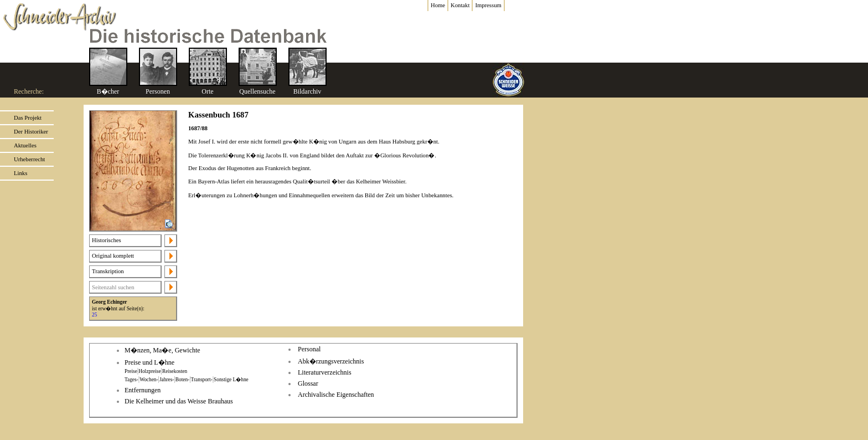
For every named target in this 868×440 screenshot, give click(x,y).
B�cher (108, 91)
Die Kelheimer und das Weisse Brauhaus (179, 401)
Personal (309, 349)
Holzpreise (149, 371)
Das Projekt (28, 118)
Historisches (107, 240)
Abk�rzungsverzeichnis (331, 361)
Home (438, 5)
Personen (158, 91)
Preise (131, 371)
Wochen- (149, 380)
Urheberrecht (29, 159)
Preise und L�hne (149, 362)
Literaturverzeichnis (325, 372)
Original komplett (113, 256)
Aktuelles (25, 145)
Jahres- (167, 380)
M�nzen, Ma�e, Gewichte (162, 350)
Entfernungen (143, 390)
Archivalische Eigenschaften (336, 395)
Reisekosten (175, 371)
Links (20, 173)
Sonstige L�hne (231, 380)
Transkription (108, 271)
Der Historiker (31, 132)
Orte (207, 91)
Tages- (131, 380)
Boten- (182, 380)
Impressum (488, 5)
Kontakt (460, 5)
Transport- (202, 380)
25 (94, 315)
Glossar (308, 383)
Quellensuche (257, 91)
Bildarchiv (308, 91)
